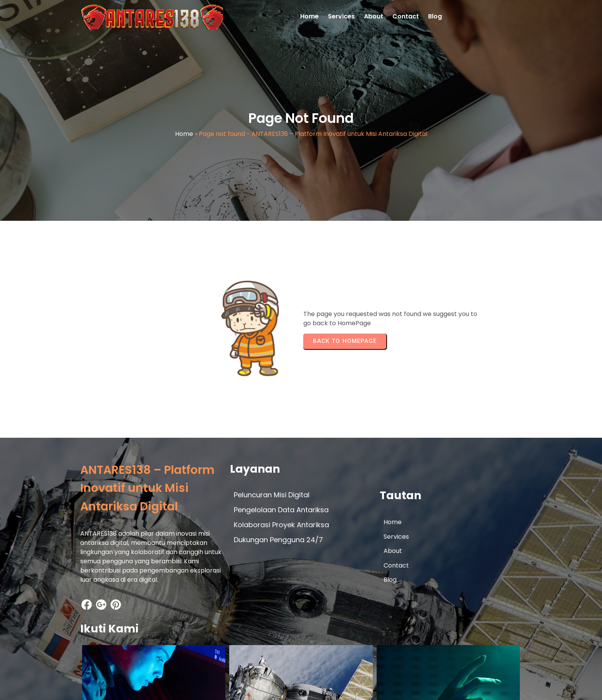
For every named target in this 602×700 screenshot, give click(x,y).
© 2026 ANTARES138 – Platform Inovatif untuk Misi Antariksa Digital (179, 687)
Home (184, 136)
